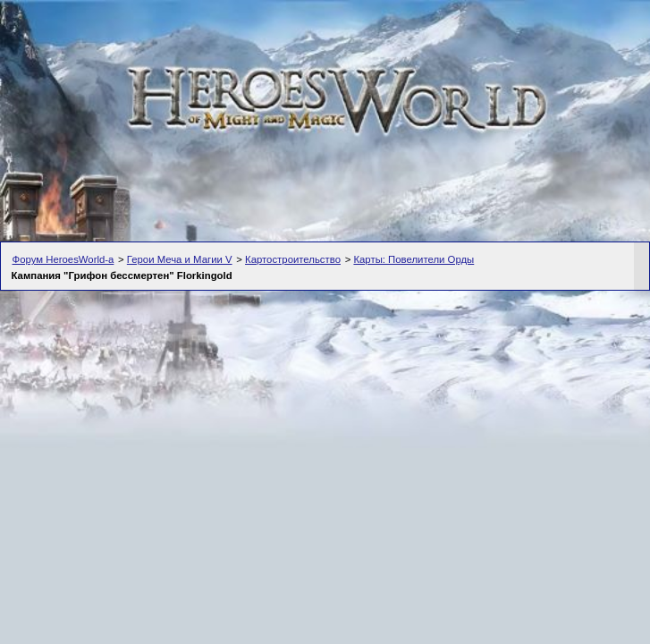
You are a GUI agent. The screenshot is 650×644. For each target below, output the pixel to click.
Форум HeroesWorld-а (63, 259)
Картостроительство (293, 259)
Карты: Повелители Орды (414, 259)
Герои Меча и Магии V (180, 259)
